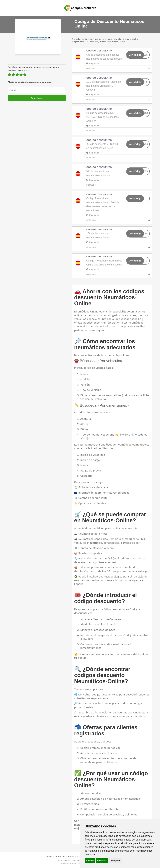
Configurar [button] (115, 861)
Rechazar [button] (102, 861)
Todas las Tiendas (64, 856)
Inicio (49, 856)
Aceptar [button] (90, 861)
